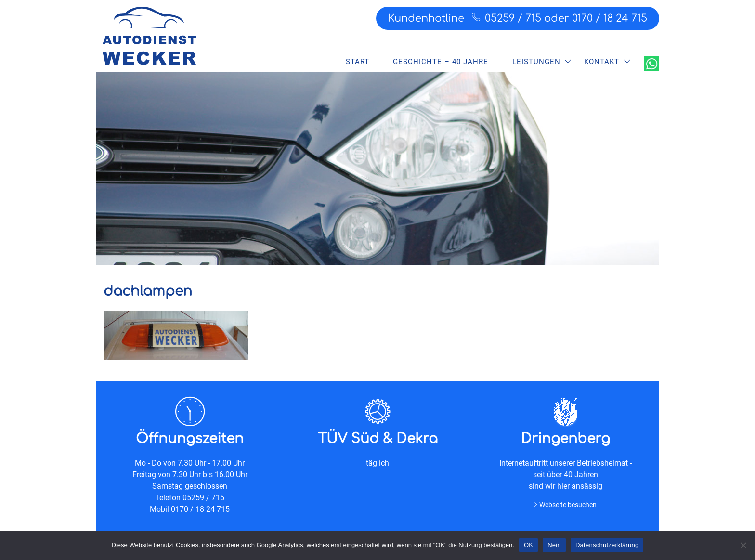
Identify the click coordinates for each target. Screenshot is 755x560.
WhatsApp (652, 64)
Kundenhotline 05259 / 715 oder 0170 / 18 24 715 (518, 18)
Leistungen (536, 62)
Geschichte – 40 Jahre (441, 62)
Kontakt (602, 62)
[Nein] (743, 545)
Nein (554, 545)
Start (358, 62)
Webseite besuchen (568, 505)
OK (528, 545)
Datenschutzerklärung (607, 545)
